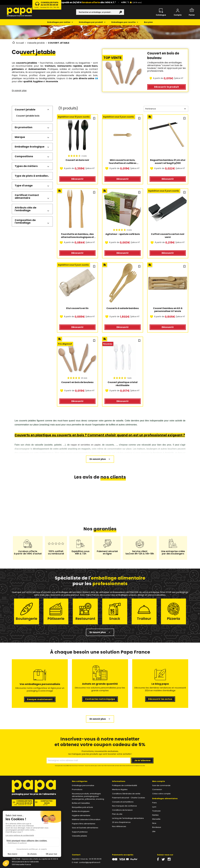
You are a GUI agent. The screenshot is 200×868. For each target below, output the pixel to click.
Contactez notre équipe (100, 699)
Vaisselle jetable (79, 836)
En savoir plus (19, 91)
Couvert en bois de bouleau (77, 382)
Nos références (119, 826)
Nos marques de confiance (124, 806)
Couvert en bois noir (77, 160)
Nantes (155, 815)
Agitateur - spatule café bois (123, 234)
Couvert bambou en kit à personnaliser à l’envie (168, 310)
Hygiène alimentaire (81, 815)
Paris (154, 803)
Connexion (157, 789)
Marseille (156, 819)
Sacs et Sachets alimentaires (85, 828)
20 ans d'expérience (121, 822)
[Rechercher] (100, 12)
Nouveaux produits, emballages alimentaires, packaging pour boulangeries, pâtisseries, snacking (88, 796)
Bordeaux (157, 827)
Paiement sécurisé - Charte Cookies (129, 798)
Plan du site (117, 814)
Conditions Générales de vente (126, 794)
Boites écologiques (81, 811)
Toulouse (156, 811)
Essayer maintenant (40, 699)
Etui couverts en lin (77, 308)
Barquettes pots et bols (82, 807)
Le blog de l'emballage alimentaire (128, 818)
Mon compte (159, 781)
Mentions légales (120, 789)
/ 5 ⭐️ (131, 2)
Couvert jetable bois (28, 116)
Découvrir (167, 87)
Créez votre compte (161, 794)
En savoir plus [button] (98, 632)
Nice (154, 823)
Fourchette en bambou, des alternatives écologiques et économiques (78, 236)
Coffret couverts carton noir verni (168, 236)
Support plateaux (80, 832)
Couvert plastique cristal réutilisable (123, 384)
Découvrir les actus (160, 699)
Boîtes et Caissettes (81, 803)
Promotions (77, 789)
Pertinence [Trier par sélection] (166, 109)
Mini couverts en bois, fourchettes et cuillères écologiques (123, 162)
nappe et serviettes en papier (86, 445)
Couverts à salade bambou (123, 308)
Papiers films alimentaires (84, 824)
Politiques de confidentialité (125, 785)
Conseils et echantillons (123, 802)
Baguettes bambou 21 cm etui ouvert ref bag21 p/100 (168, 162)
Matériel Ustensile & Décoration (86, 819)
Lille (154, 831)
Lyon (154, 807)
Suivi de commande (161, 785)
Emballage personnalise (83, 785)
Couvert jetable (25, 110)
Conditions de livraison (122, 810)
